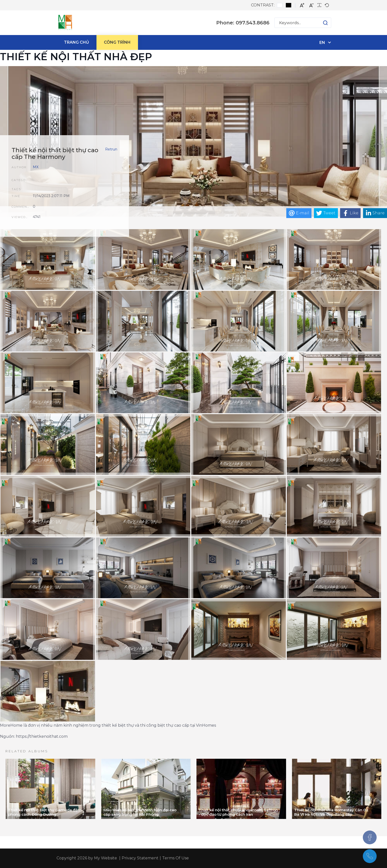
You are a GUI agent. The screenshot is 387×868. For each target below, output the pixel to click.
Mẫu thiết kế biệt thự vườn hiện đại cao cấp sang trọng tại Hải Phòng (140, 812)
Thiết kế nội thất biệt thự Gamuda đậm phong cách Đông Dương (45, 812)
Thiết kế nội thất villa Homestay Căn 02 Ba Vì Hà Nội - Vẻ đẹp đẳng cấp (331, 812)
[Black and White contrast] (289, 5)
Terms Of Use (175, 858)
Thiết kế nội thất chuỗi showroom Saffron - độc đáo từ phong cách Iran (238, 812)
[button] (320, 23)
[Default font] (327, 5)
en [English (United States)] (322, 43)
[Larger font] (302, 5)
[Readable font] (319, 5)
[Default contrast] (280, 5)
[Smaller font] (311, 5)
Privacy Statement (140, 858)
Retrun (111, 149)
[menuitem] (77, 42)
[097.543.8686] (370, 856)
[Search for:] (303, 23)
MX (36, 167)
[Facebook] (370, 837)
